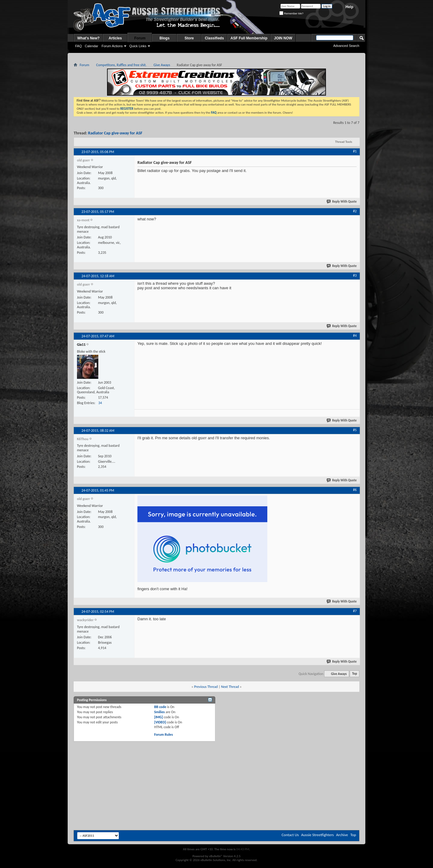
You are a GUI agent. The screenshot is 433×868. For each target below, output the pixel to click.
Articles (115, 38)
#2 (355, 211)
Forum (140, 38)
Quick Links (138, 46)
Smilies (160, 712)
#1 (355, 151)
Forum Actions (112, 46)
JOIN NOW (283, 38)
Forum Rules (164, 735)
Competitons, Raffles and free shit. (121, 65)
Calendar (92, 46)
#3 (355, 275)
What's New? (88, 38)
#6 (355, 490)
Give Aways (162, 65)
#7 (355, 611)
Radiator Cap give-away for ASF (115, 133)
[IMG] (159, 717)
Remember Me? (291, 14)
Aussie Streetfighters (318, 835)
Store (189, 38)
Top (355, 674)
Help (349, 7)
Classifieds (214, 38)
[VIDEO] (160, 722)
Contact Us (290, 835)
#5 (355, 430)
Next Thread (230, 687)
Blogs (165, 38)
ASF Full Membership (249, 38)
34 (100, 403)
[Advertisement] (216, 758)
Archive (342, 835)
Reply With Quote (342, 202)
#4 (355, 336)
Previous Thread (206, 687)
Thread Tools (344, 142)
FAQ (78, 46)
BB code (160, 707)
